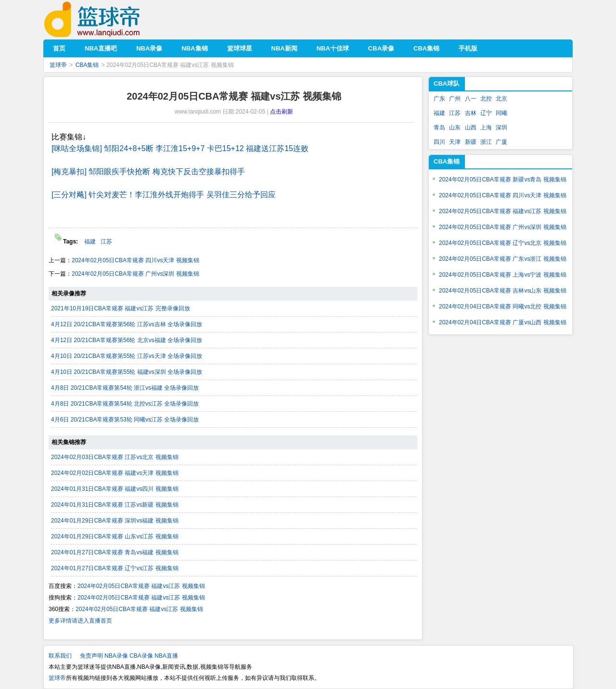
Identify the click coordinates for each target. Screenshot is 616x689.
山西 (471, 128)
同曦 (501, 113)
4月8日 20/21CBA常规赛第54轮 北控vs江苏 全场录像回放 (125, 404)
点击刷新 (282, 112)
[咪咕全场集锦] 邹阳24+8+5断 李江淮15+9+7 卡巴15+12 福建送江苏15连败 (180, 148)
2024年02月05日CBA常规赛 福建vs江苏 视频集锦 (141, 586)
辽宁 (486, 113)
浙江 (486, 142)
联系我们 (60, 656)
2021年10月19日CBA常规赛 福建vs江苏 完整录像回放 (121, 308)
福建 (90, 242)
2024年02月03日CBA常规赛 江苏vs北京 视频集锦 (115, 457)
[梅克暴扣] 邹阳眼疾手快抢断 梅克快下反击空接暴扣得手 (148, 172)
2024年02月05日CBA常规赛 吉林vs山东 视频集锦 (503, 291)
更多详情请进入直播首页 (80, 621)
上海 (486, 128)
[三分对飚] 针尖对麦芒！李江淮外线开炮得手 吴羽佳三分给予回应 (164, 195)
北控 (486, 99)
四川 (439, 142)
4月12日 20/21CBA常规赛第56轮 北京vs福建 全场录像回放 (127, 340)
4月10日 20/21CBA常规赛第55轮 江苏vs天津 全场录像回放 (127, 356)
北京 (501, 99)
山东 (455, 128)
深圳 (501, 128)
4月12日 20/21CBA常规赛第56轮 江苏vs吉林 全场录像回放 (127, 324)
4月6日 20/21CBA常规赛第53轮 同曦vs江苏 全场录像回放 (125, 420)
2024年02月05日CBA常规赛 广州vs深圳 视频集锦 (135, 274)
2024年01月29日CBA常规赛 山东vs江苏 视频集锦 (115, 536)
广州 (455, 99)
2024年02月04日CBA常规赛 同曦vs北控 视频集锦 (503, 306)
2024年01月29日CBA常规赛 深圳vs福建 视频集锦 (115, 521)
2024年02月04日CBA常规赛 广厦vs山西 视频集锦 (503, 322)
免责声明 (91, 656)
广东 (439, 99)
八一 (471, 99)
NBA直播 (166, 656)
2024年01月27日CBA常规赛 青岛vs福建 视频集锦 (115, 552)
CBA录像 (141, 656)
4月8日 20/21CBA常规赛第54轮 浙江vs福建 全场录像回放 (125, 388)
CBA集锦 (87, 65)
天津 (455, 142)
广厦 (501, 142)
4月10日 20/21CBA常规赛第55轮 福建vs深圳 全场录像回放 (127, 372)
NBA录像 (116, 656)
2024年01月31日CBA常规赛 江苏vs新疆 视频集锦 (115, 505)
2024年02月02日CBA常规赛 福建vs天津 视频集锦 (115, 473)
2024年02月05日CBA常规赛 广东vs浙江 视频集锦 (503, 259)
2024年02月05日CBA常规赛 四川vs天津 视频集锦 (135, 260)
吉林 (471, 113)
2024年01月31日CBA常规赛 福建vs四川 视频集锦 (115, 489)
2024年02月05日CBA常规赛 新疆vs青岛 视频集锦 (503, 179)
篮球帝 (107, 19)
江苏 (106, 242)
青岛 (439, 128)
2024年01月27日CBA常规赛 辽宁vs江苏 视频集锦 (115, 568)
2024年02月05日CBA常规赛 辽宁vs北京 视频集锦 (503, 243)
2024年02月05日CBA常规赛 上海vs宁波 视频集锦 (503, 275)
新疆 (471, 142)
